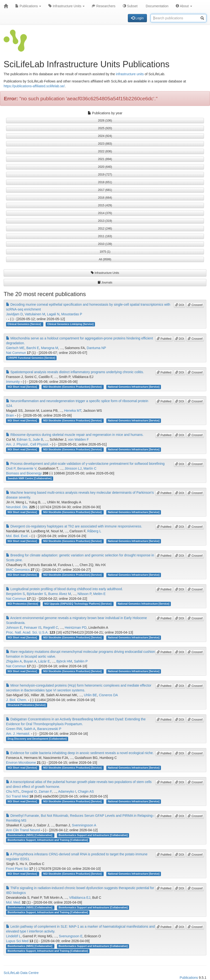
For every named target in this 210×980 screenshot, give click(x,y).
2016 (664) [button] (105, 198)
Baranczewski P (49, 729)
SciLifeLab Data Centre (21, 973)
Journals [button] (105, 283)
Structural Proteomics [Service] (26, 705)
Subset (130, 6)
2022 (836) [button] (105, 151)
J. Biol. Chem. (17, 700)
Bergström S (15, 594)
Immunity (13, 382)
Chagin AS (86, 791)
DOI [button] (180, 305)
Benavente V (27, 468)
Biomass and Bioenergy (24, 473)
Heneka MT (73, 411)
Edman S (24, 439)
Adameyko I (67, 791)
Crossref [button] (195, 305)
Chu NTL (13, 791)
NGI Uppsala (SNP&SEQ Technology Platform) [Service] (78, 604)
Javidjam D (14, 314)
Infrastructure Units (66, 6)
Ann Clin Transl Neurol (23, 830)
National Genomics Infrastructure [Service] (134, 387)
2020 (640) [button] (105, 167)
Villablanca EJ (80, 898)
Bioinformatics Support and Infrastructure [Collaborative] (93, 835)
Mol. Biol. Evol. (17, 536)
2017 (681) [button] (105, 190)
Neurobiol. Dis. (17, 507)
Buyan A (30, 661)
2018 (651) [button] (105, 182)
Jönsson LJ (73, 468)
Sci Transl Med (17, 796)
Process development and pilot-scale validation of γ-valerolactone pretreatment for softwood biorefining (85, 464)
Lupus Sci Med (17, 941)
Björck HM (64, 661)
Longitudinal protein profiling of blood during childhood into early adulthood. (64, 589)
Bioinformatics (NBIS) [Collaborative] (30, 835)
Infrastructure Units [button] (105, 273)
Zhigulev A (14, 661)
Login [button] (137, 18)
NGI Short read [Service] (22, 387)
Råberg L (94, 531)
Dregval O (29, 791)
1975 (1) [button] (105, 252)
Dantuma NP (96, 348)
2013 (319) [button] (105, 221)
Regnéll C (51, 628)
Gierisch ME (15, 348)
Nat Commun (16, 353)
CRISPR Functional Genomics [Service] (31, 358)
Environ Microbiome (21, 763)
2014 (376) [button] (105, 213)
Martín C (90, 468)
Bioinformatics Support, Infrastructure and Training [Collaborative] (48, 840)
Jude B (38, 439)
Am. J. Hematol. (18, 734)
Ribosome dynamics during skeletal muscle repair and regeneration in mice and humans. (75, 435)
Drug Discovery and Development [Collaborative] (37, 739)
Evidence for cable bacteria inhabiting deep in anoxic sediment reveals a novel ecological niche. (80, 753)
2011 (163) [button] (105, 236)
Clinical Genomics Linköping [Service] (70, 324)
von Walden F (79, 439)
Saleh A (29, 729)
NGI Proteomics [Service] (23, 604)
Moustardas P (72, 314)
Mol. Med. (13, 902)
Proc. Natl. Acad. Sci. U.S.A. (27, 632)
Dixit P (11, 468)
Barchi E (33, 348)
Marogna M (50, 348)
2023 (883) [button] (105, 144)
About (184, 6)
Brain (10, 415)
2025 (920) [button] (105, 128)
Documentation (157, 6)
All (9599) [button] (105, 259)
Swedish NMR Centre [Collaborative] (29, 478)
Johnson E (14, 628)
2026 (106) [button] (105, 121)
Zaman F (45, 791)
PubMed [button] (164, 339)
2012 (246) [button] (105, 229)
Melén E (99, 594)
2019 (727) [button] (105, 175)
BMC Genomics (18, 570)
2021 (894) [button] (105, 159)
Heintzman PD (76, 628)
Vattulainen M (35, 314)
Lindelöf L (13, 936)
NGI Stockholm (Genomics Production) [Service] (73, 387)
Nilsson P (84, 594)
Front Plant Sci (17, 869)
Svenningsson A (84, 825)
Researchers (104, 6)
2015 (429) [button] (105, 205)
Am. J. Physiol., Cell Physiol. (27, 444)
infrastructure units (130, 74)
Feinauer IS (33, 628)
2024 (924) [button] (105, 136)
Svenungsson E (71, 936)
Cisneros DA (108, 695)
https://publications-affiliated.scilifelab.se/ (34, 86)
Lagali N (53, 314)
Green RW (14, 729)
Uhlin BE (90, 695)
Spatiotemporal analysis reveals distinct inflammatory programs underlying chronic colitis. (75, 372)
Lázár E (44, 661)
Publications (28, 6)
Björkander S (37, 594)
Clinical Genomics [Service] (25, 324)
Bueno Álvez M (59, 594)
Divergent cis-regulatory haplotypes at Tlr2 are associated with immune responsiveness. (74, 526)
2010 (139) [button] (105, 244)
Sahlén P (81, 661)
